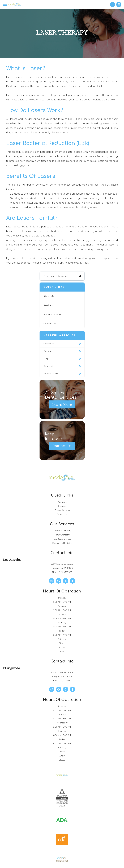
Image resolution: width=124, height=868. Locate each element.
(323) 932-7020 (66, 572)
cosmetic (49, 344)
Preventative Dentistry (62, 539)
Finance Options (53, 314)
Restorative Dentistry (62, 543)
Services (48, 305)
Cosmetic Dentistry (62, 531)
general (48, 351)
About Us (49, 296)
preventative (51, 374)
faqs (46, 359)
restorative (50, 366)
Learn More (62, 404)
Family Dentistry (62, 535)
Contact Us (50, 324)
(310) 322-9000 (66, 681)
